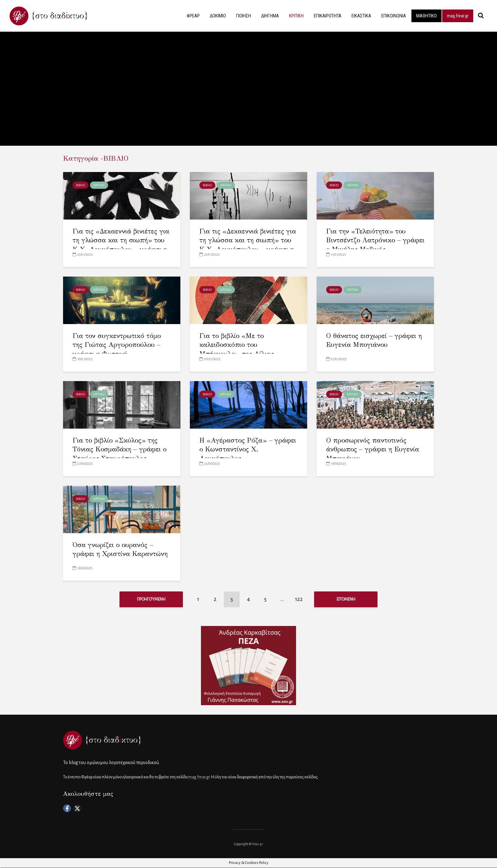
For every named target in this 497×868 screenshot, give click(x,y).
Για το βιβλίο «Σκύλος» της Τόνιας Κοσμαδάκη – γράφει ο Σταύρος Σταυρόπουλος (119, 449)
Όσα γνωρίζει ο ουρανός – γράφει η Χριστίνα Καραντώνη (120, 549)
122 (299, 599)
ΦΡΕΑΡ (193, 16)
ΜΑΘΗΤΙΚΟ (426, 16)
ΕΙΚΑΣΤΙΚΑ (361, 16)
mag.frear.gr (458, 16)
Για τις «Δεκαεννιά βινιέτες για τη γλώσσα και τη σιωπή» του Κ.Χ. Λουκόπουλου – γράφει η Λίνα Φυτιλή (248, 245)
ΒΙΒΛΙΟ (81, 185)
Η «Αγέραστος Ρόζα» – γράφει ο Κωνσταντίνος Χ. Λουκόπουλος (248, 449)
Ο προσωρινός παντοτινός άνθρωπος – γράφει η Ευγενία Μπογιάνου (373, 449)
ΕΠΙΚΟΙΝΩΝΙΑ (394, 16)
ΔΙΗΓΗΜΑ (270, 16)
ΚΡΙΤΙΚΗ (296, 16)
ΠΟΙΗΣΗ (244, 16)
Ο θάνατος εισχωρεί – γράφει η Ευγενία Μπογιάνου (374, 340)
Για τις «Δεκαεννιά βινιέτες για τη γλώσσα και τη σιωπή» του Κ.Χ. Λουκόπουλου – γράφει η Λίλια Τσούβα (121, 245)
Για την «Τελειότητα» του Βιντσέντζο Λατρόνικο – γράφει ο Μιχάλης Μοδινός (375, 240)
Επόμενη (346, 599)
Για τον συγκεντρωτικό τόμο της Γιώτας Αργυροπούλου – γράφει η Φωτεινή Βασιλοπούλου (117, 349)
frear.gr (258, 844)
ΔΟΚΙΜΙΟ (218, 16)
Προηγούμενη (151, 599)
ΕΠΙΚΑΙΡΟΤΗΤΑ (328, 16)
